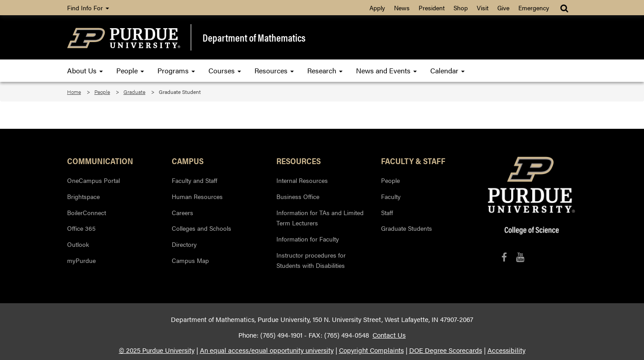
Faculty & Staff (413, 161)
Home (74, 92)
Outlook (78, 244)
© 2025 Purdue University (157, 350)
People (130, 70)
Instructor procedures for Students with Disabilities (311, 260)
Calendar (447, 70)
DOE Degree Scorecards (446, 350)
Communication (100, 161)
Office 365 (81, 228)
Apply (377, 8)
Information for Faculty (308, 239)
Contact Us (389, 335)
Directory (184, 244)
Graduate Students (407, 228)
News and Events (386, 70)
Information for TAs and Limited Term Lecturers (320, 218)
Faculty (391, 196)
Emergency (534, 8)
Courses (225, 70)
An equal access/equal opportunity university (267, 350)
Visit (483, 8)
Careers (182, 212)
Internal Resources (302, 180)
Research (325, 70)
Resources (274, 70)
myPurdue (81, 260)
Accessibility (506, 350)
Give (503, 8)
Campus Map (190, 260)
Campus (188, 161)
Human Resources (197, 196)
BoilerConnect (87, 212)
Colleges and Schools (201, 228)
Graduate (134, 92)
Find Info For (88, 8)
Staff (387, 212)
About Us (85, 70)
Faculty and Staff (195, 180)
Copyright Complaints (371, 350)
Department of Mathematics (254, 38)
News (402, 8)
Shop (461, 8)
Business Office (298, 196)
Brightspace (83, 196)
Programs (176, 70)
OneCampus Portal (93, 180)
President (432, 8)
